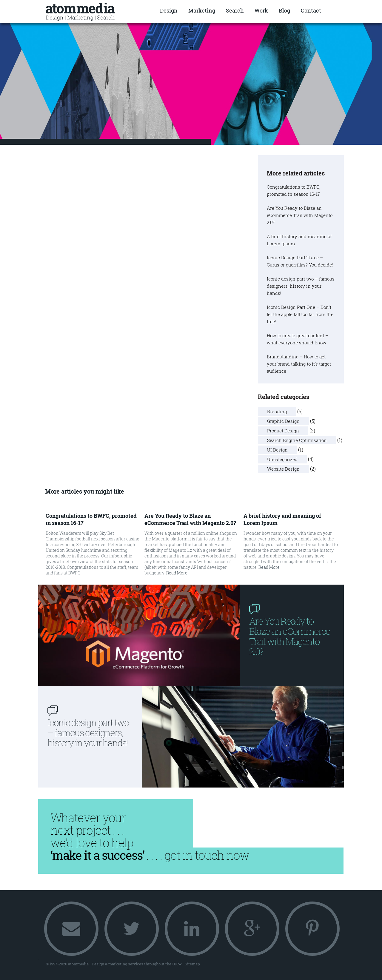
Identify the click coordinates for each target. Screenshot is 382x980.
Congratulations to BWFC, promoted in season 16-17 (294, 190)
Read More (177, 573)
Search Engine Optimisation (297, 440)
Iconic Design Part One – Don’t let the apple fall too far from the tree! (300, 314)
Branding (277, 412)
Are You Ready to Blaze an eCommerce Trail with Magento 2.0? (300, 215)
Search (235, 10)
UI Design (277, 450)
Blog (284, 10)
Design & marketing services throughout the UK (137, 964)
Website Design (283, 469)
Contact (311, 10)
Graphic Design (283, 421)
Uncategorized (282, 459)
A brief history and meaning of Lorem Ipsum (299, 240)
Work (261, 10)
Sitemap (192, 964)
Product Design (283, 431)
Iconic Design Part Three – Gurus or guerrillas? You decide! (300, 261)
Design (169, 10)
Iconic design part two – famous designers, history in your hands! (301, 286)
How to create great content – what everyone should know (298, 339)
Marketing (202, 10)
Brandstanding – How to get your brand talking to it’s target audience (299, 364)
